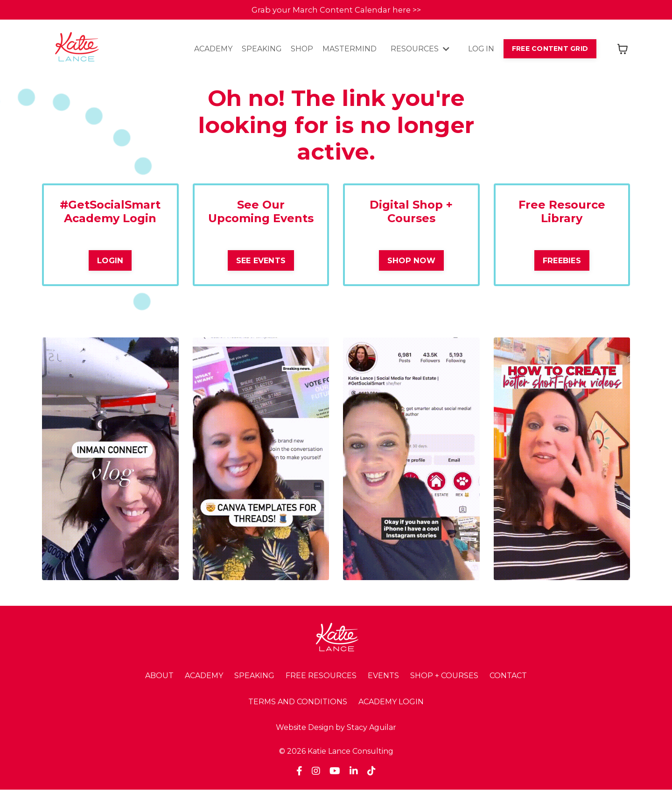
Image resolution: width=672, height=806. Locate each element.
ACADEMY (210, 50)
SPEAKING (258, 50)
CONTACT (508, 691)
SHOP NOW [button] (411, 262)
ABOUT (159, 691)
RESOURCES (417, 50)
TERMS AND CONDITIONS (298, 718)
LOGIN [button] (110, 262)
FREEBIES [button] (562, 262)
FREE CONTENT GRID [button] (549, 49)
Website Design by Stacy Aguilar (336, 744)
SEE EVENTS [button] (261, 276)
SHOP (299, 50)
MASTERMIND (347, 50)
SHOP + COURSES (444, 691)
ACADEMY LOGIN (391, 718)
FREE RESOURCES (321, 691)
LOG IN (479, 50)
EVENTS (383, 691)
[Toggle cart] (623, 50)
